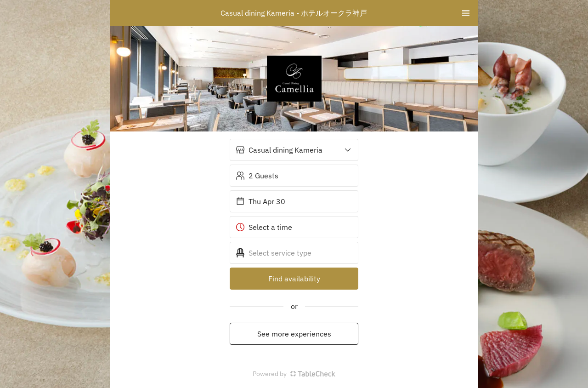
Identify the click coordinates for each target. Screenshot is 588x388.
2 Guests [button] (257, 176)
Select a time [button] (264, 227)
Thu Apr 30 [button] (260, 201)
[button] (294, 150)
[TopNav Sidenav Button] (466, 13)
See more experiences (294, 334)
